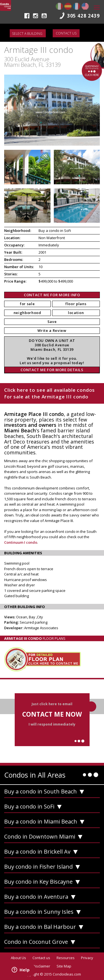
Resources (66, 958)
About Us (18, 958)
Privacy (87, 958)
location (76, 313)
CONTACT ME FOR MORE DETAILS (52, 370)
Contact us (66, 33)
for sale (27, 304)
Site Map (64, 966)
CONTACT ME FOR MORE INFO (52, 295)
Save (52, 322)
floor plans (76, 304)
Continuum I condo (21, 542)
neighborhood (27, 313)
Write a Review (52, 330)
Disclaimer (41, 966)
